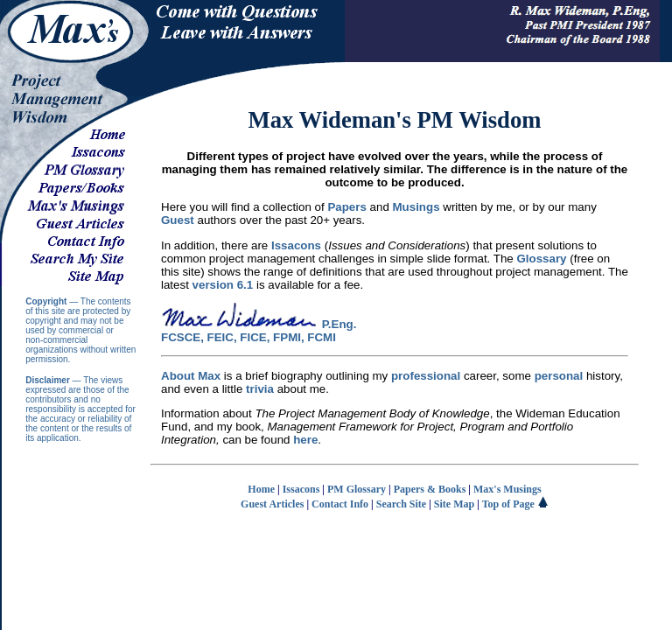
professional (426, 376)
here (305, 440)
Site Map (454, 504)
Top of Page (515, 504)
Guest (178, 220)
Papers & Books (430, 489)
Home (261, 489)
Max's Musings (507, 489)
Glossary (541, 259)
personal (559, 376)
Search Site (401, 504)
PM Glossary (357, 489)
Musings (416, 207)
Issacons (296, 245)
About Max (191, 376)
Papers (346, 207)
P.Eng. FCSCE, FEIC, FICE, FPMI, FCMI (259, 331)
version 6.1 (223, 285)
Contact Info (340, 504)
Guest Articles (272, 504)
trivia (260, 389)
